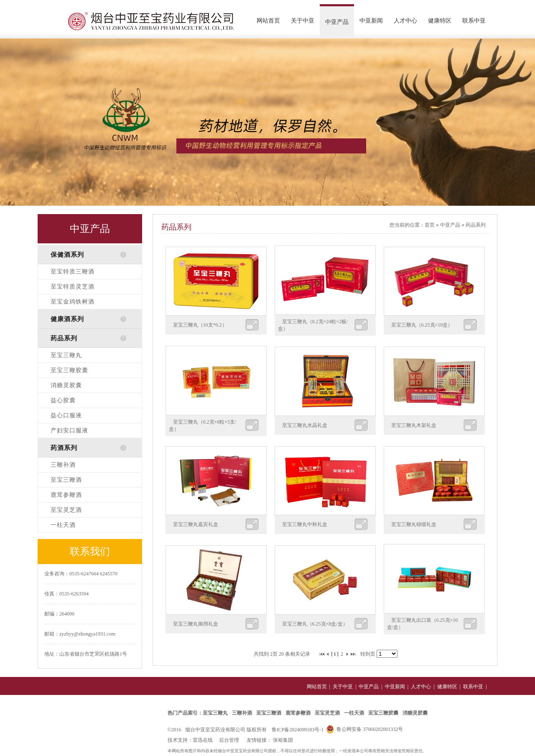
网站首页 (268, 21)
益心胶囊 (63, 400)
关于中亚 (303, 21)
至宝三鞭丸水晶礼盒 (305, 425)
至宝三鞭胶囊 (69, 370)
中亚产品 (337, 22)
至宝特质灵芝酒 (73, 287)
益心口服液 (66, 415)
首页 (430, 225)
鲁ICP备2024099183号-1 (298, 730)
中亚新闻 (371, 21)
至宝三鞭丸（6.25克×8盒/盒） (315, 624)
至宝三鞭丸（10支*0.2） (200, 325)
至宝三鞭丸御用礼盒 (196, 624)
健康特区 (440, 21)
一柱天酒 (63, 525)
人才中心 (405, 21)
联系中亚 (474, 21)
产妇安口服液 (69, 430)
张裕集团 (283, 740)
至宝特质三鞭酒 (73, 272)
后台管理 (229, 740)
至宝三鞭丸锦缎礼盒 (414, 524)
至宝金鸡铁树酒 (73, 302)
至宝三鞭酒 (66, 480)
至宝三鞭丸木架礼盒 (414, 425)
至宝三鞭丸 (66, 355)
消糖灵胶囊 (66, 385)
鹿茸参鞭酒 (66, 495)
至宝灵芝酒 (66, 510)
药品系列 (476, 225)
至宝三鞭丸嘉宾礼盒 (196, 524)
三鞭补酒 (63, 465)
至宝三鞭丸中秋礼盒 (305, 524)
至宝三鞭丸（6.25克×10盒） (422, 325)
